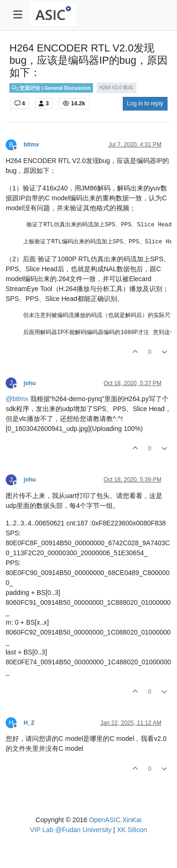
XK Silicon (132, 830)
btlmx (31, 145)
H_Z (29, 723)
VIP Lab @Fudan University (71, 830)
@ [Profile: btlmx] (17, 399)
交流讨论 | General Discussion (51, 88)
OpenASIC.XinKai (115, 820)
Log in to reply (145, 103)
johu (30, 383)
